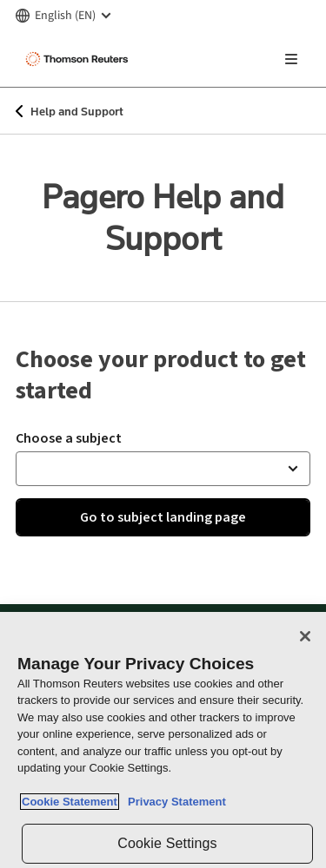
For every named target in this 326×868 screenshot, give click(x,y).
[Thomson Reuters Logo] (79, 59)
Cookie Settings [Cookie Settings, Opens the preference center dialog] (167, 843)
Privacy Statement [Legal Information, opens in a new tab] (174, 802)
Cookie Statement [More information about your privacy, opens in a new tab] (70, 802)
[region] (163, 740)
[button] (163, 469)
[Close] (305, 636)
